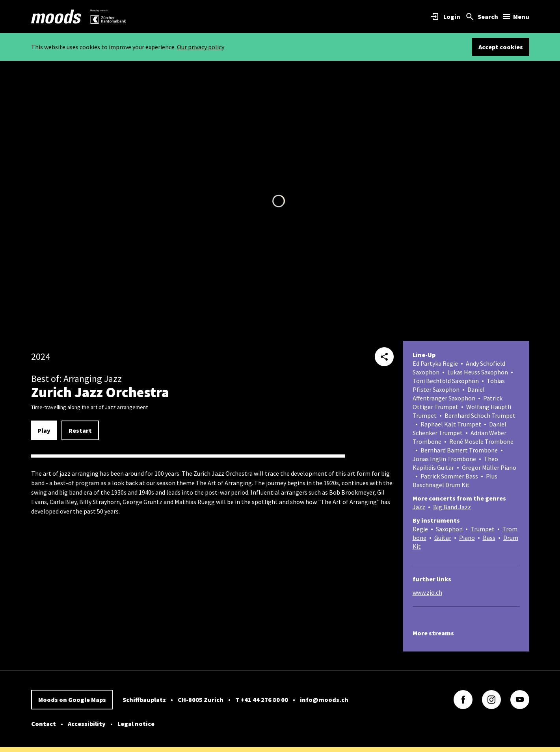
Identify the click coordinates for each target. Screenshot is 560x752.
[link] (56, 17)
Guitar (443, 538)
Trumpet (483, 529)
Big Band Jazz (452, 507)
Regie (420, 529)
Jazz (419, 507)
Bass (489, 538)
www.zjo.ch (427, 592)
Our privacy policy (201, 47)
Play (44, 430)
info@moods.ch (324, 700)
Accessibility (87, 724)
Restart (80, 430)
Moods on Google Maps (72, 700)
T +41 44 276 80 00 (262, 700)
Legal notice (136, 724)
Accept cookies (501, 47)
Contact (44, 724)
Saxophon (449, 529)
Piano (467, 538)
